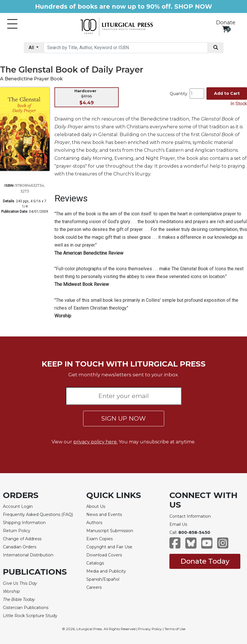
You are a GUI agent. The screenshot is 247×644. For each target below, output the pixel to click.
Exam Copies (99, 539)
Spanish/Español (103, 579)
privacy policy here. (95, 442)
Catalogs (95, 563)
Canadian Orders (20, 547)
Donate (226, 23)
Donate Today (205, 561)
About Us (96, 506)
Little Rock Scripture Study (30, 616)
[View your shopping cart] (226, 29)
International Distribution (28, 555)
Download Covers (104, 555)
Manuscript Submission (110, 531)
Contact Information (190, 516)
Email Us (178, 524)
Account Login (18, 506)
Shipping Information (24, 523)
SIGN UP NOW (123, 418)
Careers (94, 587)
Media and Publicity (106, 571)
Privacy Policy (150, 629)
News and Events (104, 515)
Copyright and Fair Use (109, 547)
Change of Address (22, 539)
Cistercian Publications (26, 608)
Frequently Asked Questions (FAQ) (38, 515)
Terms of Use (175, 629)
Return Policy (17, 531)
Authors (94, 523)
